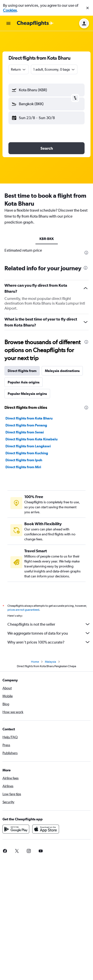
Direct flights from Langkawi (28, 446)
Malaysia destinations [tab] (62, 371)
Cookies (10, 10)
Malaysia (50, 662)
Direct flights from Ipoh (24, 460)
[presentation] (86, 253)
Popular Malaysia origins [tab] (27, 394)
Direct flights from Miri (23, 467)
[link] (17, 851)
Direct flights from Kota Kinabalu (31, 439)
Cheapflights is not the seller (49, 624)
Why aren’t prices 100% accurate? (49, 642)
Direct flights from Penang (26, 425)
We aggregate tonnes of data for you (49, 633)
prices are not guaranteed (23, 610)
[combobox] (19, 69)
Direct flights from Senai (25, 432)
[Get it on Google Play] (16, 829)
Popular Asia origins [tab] (24, 382)
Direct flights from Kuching (27, 453)
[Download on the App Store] (46, 829)
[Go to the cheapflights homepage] (35, 23)
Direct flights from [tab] (22, 371)
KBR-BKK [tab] (47, 239)
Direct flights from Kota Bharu (29, 418)
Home (35, 662)
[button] (88, 8)
